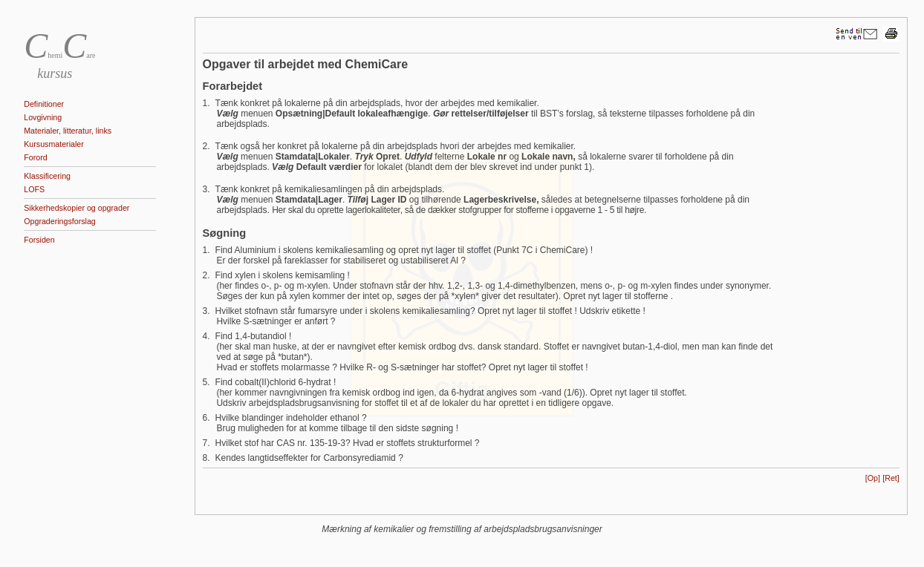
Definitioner (44, 104)
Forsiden (39, 240)
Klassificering (47, 176)
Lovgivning (43, 117)
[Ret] (891, 478)
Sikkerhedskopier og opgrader (77, 208)
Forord (35, 157)
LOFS (34, 189)
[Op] (873, 478)
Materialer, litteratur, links (68, 131)
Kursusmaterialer (54, 144)
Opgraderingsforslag (60, 221)
